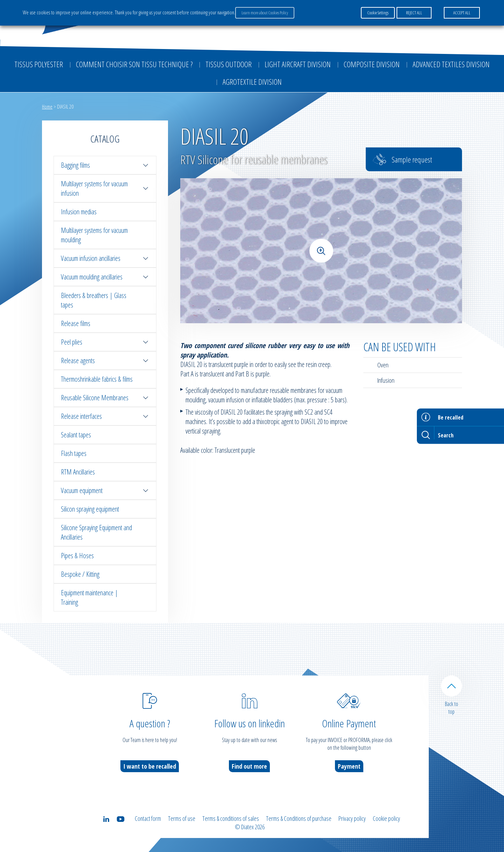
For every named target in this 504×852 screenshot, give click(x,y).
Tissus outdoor (229, 64)
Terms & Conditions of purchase (299, 818)
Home (47, 106)
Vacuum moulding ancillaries (105, 277)
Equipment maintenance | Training (89, 597)
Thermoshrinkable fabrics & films (97, 379)
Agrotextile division (252, 82)
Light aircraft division (298, 64)
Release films (76, 323)
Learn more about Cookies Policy (265, 13)
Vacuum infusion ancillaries (105, 258)
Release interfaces (105, 416)
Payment (349, 766)
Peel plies (105, 342)
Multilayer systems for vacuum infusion (105, 188)
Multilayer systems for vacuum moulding (94, 235)
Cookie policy (386, 818)
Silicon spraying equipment (90, 509)
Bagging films (105, 165)
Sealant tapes (76, 435)
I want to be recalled (150, 766)
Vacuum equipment (105, 490)
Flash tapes (74, 453)
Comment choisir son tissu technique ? (134, 64)
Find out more (249, 766)
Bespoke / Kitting (80, 574)
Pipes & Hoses (77, 556)
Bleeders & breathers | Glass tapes (94, 300)
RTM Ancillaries (78, 472)
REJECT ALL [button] (414, 13)
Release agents (105, 361)
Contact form (148, 818)
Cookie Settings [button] (378, 13)
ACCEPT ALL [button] (462, 13)
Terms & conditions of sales (231, 818)
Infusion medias (79, 212)
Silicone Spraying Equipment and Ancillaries (96, 532)
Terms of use (182, 818)
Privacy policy (352, 818)
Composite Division (372, 64)
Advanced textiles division (451, 64)
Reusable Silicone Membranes (105, 398)
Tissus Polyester (39, 64)
